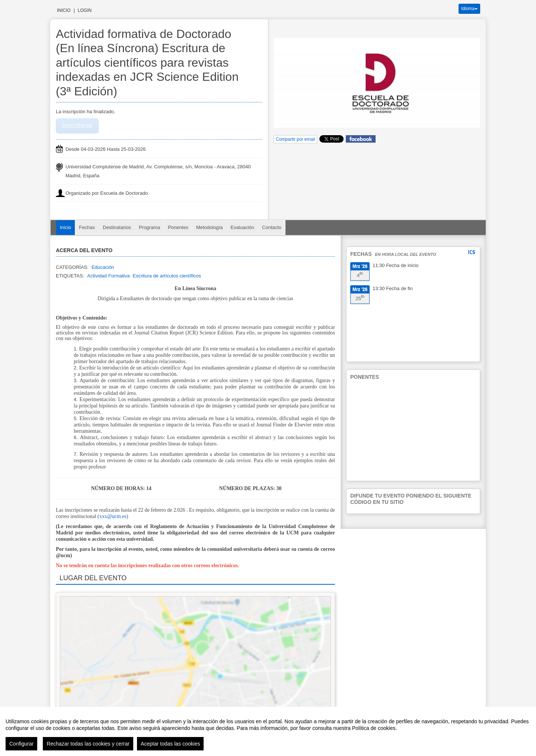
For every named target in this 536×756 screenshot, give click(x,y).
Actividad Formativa (108, 276)
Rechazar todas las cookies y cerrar (88, 744)
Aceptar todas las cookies (170, 744)
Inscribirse (77, 126)
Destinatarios (117, 227)
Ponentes (178, 227)
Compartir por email (295, 139)
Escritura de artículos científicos (167, 276)
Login (85, 10)
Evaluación (242, 227)
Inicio (64, 10)
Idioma (469, 9)
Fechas (87, 227)
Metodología (210, 227)
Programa (149, 227)
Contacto (272, 227)
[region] (268, 731)
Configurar (21, 744)
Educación (103, 267)
